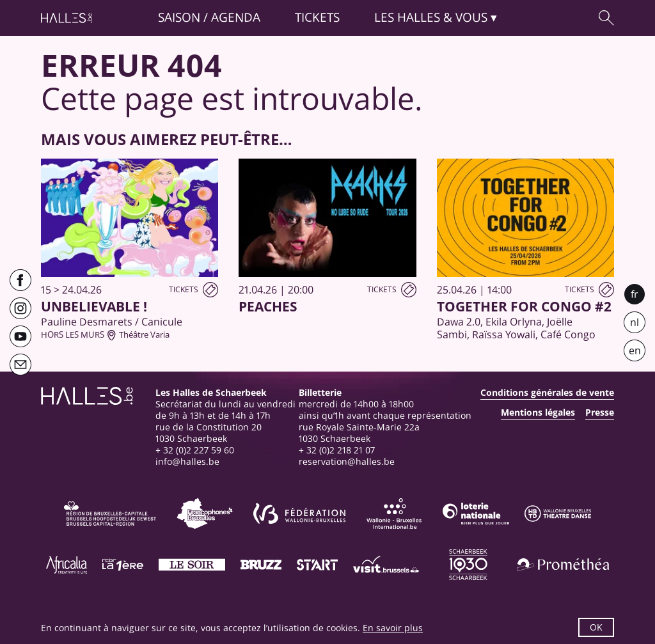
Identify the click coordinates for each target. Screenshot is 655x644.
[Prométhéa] (563, 565)
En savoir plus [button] (393, 628)
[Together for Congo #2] (525, 250)
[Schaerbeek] (468, 565)
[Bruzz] (261, 565)
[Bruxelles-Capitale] (110, 514)
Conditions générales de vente (547, 393)
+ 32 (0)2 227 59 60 (195, 450)
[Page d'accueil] (67, 18)
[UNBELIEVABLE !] (130, 250)
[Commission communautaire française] (205, 514)
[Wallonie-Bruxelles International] (394, 514)
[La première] (123, 565)
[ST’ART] (317, 565)
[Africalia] (67, 565)
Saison (179, 18)
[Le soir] (192, 565)
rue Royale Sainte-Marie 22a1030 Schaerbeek (359, 433)
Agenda (236, 18)
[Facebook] (20, 280)
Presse (600, 412)
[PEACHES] (327, 237)
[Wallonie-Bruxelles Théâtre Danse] (558, 514)
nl (635, 322)
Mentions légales (538, 412)
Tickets (317, 18)
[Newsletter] (20, 365)
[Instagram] (20, 308)
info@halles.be (187, 461)
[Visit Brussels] (386, 565)
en (635, 350)
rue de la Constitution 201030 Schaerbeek (209, 433)
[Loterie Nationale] (476, 514)
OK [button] (596, 627)
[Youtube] (20, 336)
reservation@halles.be (347, 461)
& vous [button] (431, 18)
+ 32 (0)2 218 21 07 (337, 450)
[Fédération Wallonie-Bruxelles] (299, 514)
